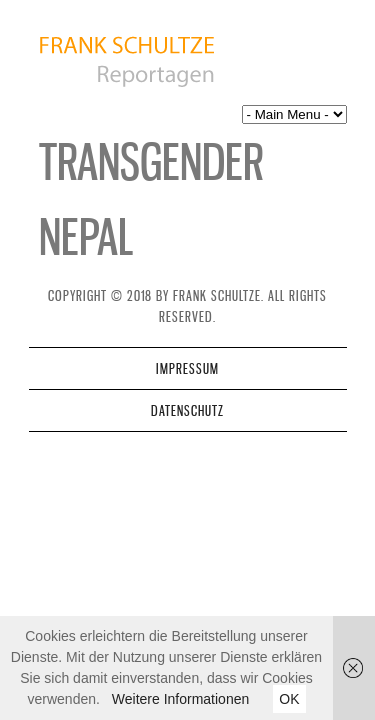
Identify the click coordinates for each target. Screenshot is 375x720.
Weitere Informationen (180, 699)
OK (289, 699)
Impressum (187, 368)
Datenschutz (187, 410)
